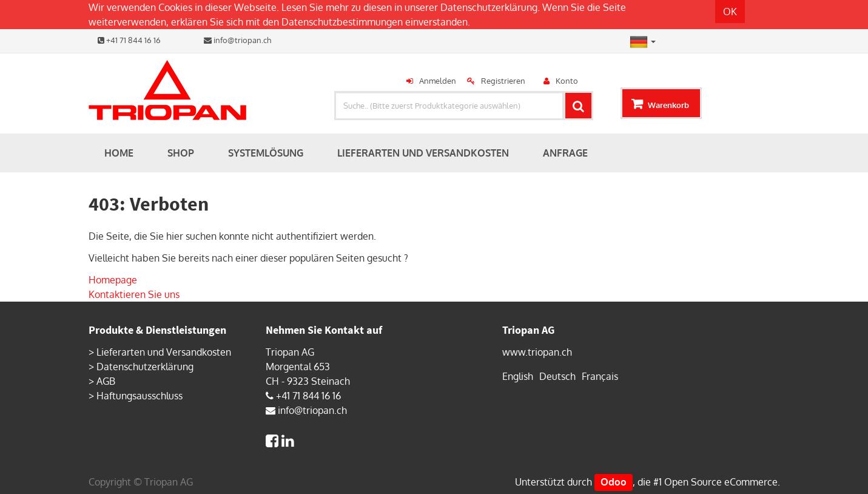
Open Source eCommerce (721, 482)
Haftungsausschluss (140, 396)
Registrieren (503, 81)
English (518, 376)
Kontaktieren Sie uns (134, 294)
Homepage (113, 280)
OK (730, 12)
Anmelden (438, 81)
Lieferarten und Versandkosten (164, 352)
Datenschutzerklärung (489, 7)
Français (600, 376)
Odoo (614, 482)
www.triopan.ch (537, 352)
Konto (567, 81)
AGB (106, 381)
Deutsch (557, 376)
